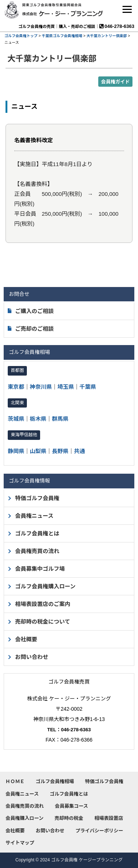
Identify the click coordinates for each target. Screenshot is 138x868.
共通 (79, 451)
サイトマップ (20, 843)
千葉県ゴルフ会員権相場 (62, 36)
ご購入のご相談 (31, 311)
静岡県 (16, 451)
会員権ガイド (115, 82)
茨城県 (16, 419)
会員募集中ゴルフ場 (40, 569)
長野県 (60, 451)
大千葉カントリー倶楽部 (107, 36)
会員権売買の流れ (37, 551)
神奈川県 (41, 387)
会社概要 (26, 639)
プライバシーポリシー (99, 831)
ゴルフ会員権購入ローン (45, 586)
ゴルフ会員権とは (37, 533)
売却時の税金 (69, 818)
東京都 (16, 387)
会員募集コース (71, 806)
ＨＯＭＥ (15, 781)
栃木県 (38, 419)
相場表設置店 (109, 818)
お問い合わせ (32, 657)
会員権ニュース (34, 516)
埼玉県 (66, 387)
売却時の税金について (43, 622)
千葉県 (88, 387)
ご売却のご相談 (31, 329)
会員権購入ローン (24, 818)
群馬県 (60, 419)
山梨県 (38, 451)
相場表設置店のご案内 (43, 604)
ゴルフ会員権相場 (55, 781)
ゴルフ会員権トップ (21, 36)
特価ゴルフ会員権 (37, 498)
